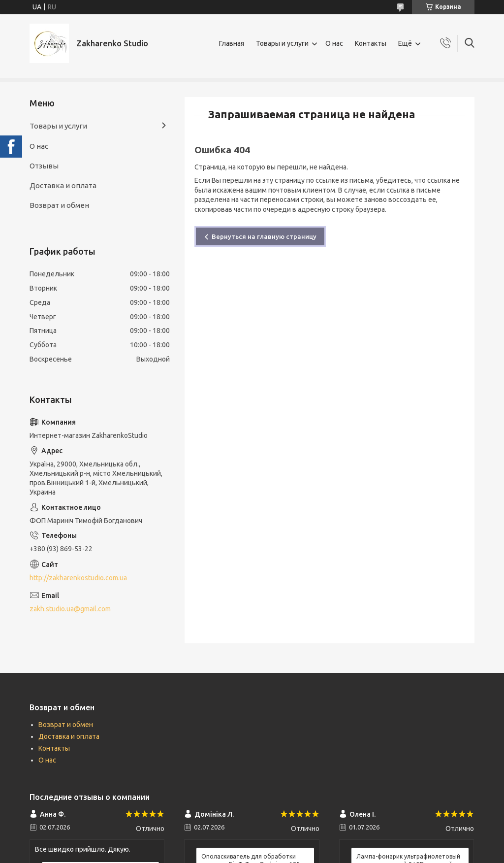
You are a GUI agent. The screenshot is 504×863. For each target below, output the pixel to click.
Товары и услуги (282, 43)
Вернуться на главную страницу (264, 236)
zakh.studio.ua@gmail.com (70, 609)
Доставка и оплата (63, 185)
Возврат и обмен (59, 205)
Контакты (371, 43)
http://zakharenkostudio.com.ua (78, 578)
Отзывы (44, 166)
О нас (334, 43)
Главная (232, 43)
